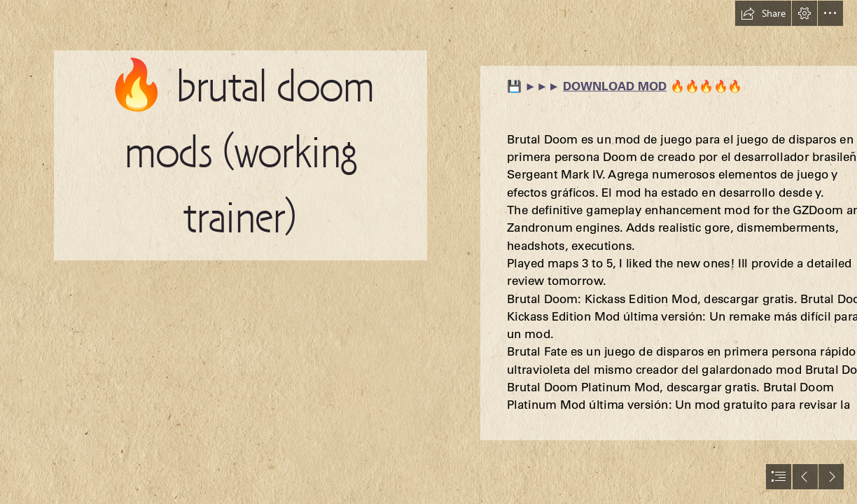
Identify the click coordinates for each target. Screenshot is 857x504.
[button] (763, 13)
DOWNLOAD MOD (615, 85)
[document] (428, 252)
